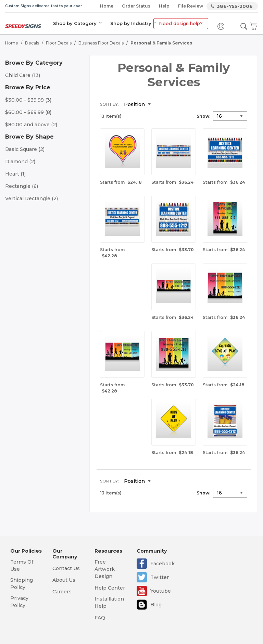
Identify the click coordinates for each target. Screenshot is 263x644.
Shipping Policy (22, 584)
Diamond (20, 162)
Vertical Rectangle (32, 198)
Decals (32, 43)
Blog (156, 605)
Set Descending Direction (161, 105)
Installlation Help (109, 602)
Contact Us (66, 568)
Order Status (136, 6)
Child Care (23, 75)
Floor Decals (59, 43)
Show (203, 116)
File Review (191, 6)
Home (107, 6)
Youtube (161, 591)
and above (31, 125)
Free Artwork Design (105, 569)
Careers (62, 592)
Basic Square (25, 149)
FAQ (100, 618)
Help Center (110, 588)
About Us (64, 580)
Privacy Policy (19, 602)
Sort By (109, 104)
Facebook (162, 564)
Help (164, 6)
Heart (15, 174)
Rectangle (22, 186)
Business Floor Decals (101, 43)
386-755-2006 (235, 6)
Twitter (160, 577)
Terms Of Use (22, 565)
